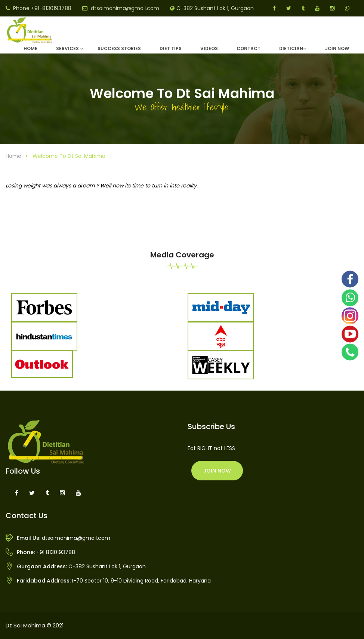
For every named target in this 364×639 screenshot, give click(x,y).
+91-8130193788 (51, 8)
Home (30, 48)
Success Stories (119, 48)
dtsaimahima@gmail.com (125, 8)
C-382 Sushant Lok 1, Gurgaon (215, 8)
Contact (249, 48)
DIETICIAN (291, 48)
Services (67, 48)
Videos (209, 48)
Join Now (337, 48)
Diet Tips (171, 48)
